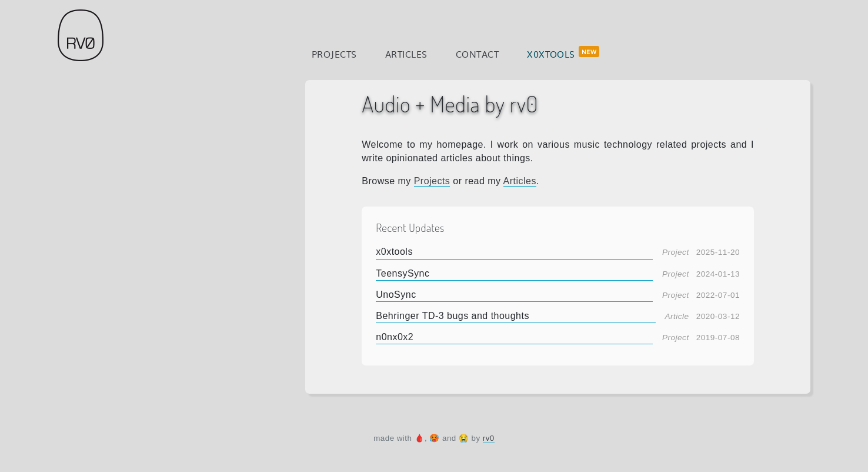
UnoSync (396, 295)
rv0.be (81, 35)
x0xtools (551, 54)
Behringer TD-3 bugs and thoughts (453, 316)
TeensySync (403, 273)
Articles (406, 54)
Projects (334, 54)
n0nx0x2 (395, 337)
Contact (477, 54)
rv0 (489, 438)
